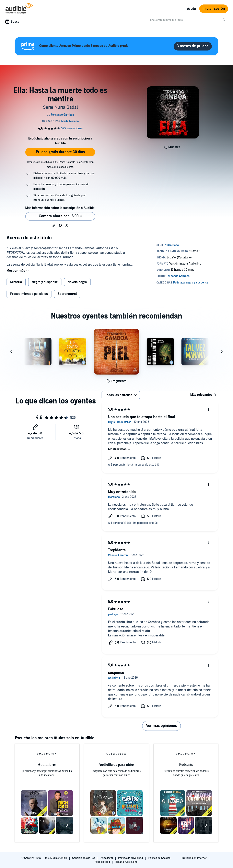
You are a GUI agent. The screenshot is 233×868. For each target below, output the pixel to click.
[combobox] (187, 20)
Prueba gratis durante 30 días (60, 152)
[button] (54, 225)
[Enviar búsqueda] (224, 20)
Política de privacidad (131, 858)
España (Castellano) (127, 862)
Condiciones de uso (84, 858)
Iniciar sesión (214, 9)
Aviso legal (107, 858)
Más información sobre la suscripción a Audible (60, 208)
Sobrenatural (67, 294)
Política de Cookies (160, 858)
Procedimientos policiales (29, 294)
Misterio (16, 282)
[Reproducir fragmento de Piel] (117, 381)
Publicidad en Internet (194, 858)
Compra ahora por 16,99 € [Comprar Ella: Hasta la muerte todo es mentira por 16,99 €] (60, 216)
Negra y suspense (45, 282)
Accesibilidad (103, 862)
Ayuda (191, 9)
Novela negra (77, 282)
